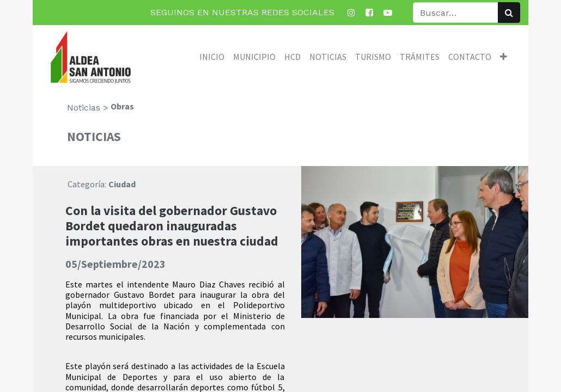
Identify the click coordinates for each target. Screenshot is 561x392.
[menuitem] (212, 57)
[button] (504, 57)
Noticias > (88, 108)
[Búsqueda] (509, 13)
